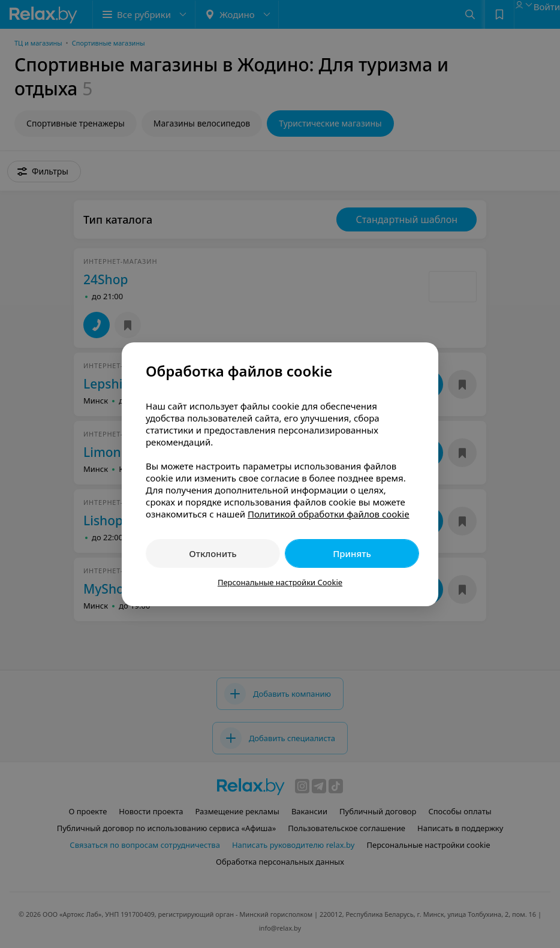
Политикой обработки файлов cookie (329, 514)
